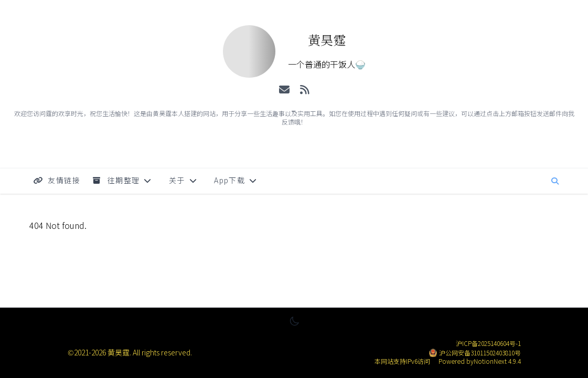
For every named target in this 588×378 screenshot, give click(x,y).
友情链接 (57, 180)
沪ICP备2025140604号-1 (488, 343)
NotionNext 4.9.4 (497, 361)
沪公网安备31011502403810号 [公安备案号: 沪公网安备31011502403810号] (480, 353)
